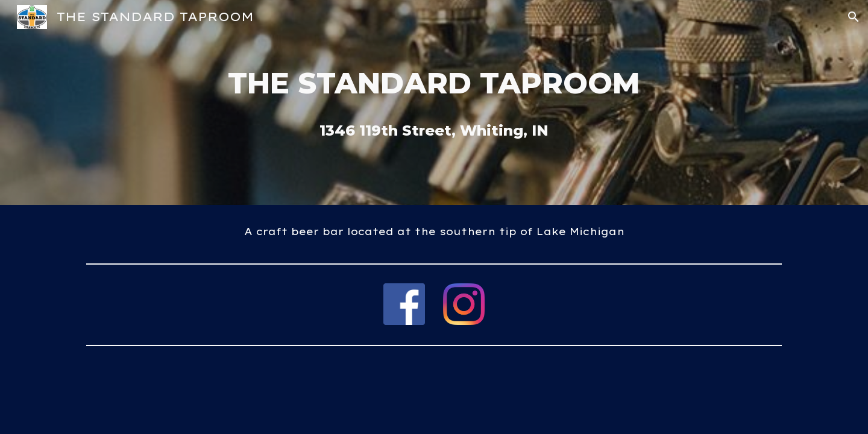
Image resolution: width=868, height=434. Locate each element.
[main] (434, 83)
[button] (854, 17)
